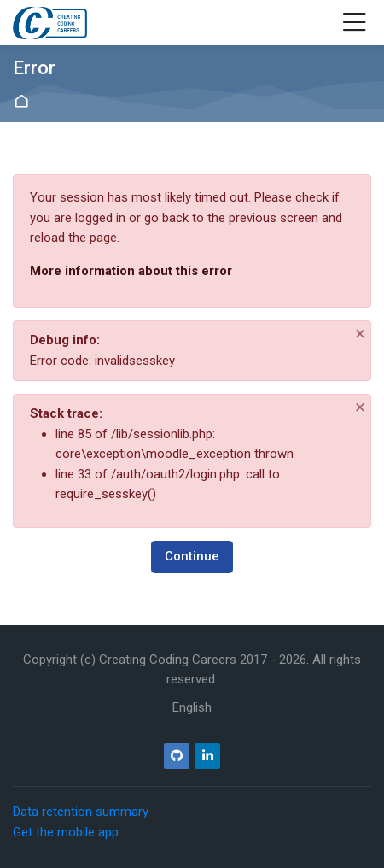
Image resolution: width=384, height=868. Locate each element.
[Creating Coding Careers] (50, 23)
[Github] (177, 756)
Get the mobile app (66, 832)
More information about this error (131, 271)
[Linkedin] (207, 756)
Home (24, 101)
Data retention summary (81, 812)
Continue (192, 556)
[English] (192, 708)
